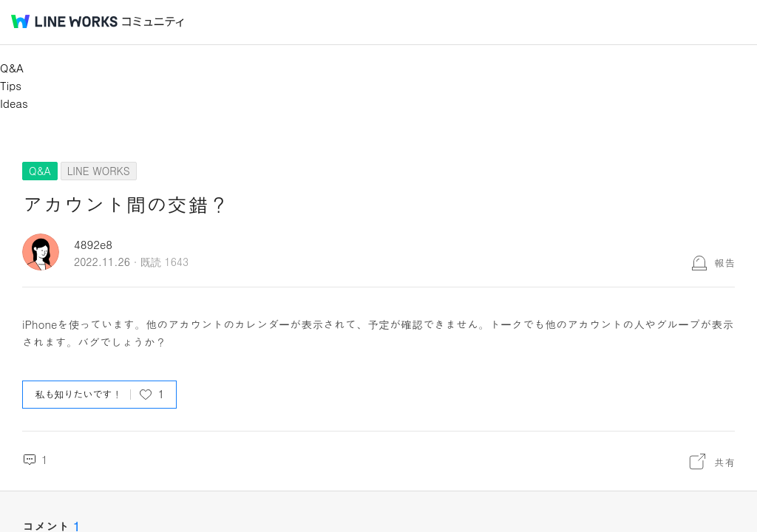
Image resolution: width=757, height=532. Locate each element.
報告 (724, 262)
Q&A (12, 68)
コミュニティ (153, 22)
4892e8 (93, 244)
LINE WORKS (99, 171)
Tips (11, 85)
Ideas (14, 103)
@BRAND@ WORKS (64, 21)
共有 (724, 462)
